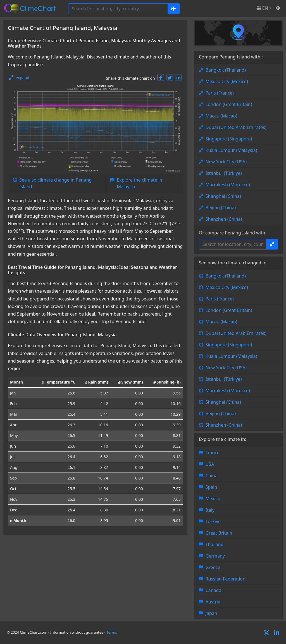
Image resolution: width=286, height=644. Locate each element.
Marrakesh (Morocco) (228, 185)
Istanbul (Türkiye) (224, 173)
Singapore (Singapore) (229, 139)
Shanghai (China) (223, 196)
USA (210, 464)
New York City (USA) (226, 162)
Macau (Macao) (221, 116)
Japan (211, 613)
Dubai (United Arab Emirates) (236, 127)
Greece (213, 567)
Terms (112, 632)
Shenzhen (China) (224, 219)
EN (262, 8)
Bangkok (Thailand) (226, 70)
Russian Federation (226, 579)
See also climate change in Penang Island (55, 183)
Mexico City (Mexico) (227, 81)
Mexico (213, 499)
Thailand (215, 544)
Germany (215, 556)
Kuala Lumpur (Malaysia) (231, 150)
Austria (213, 602)
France (213, 453)
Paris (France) (220, 93)
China (212, 476)
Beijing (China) (221, 208)
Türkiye (213, 521)
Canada (214, 590)
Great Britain (219, 533)
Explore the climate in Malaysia (140, 183)
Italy (210, 510)
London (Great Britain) (229, 104)
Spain (211, 487)
